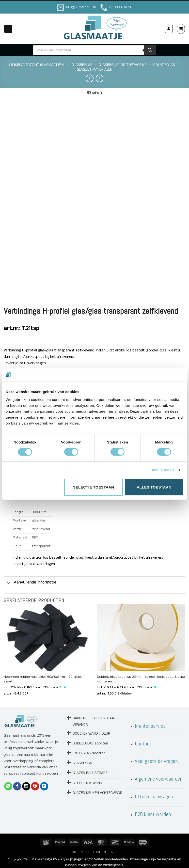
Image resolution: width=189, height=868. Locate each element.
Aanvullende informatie (30, 579)
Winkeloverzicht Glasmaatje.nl (37, 65)
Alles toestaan (154, 487)
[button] (8, 29)
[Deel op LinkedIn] (44, 782)
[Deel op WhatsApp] (8, 782)
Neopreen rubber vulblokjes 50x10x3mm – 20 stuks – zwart (44, 675)
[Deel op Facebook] (17, 782)
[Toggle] (9, 579)
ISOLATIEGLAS (164, 65)
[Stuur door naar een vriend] (26, 782)
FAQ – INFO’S (80, 848)
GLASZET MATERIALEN (95, 70)
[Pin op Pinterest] (35, 782)
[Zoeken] (150, 50)
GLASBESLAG (82, 65)
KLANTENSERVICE (105, 848)
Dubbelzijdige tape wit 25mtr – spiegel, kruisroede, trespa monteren (141, 675)
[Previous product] (100, 78)
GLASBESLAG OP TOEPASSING (123, 65)
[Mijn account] (169, 29)
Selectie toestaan (94, 487)
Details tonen (162, 470)
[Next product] (89, 78)
